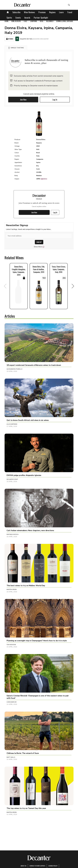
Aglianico (44, 179)
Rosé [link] (42, 21)
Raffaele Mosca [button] (12, 534)
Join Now (23, 100)
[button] (16, 48)
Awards (27, 18)
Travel (70, 12)
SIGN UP (39, 242)
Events (18, 18)
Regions (52, 12)
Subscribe (17, 12)
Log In (55, 100)
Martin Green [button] (12, 589)
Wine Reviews (29, 12)
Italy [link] (25, 21)
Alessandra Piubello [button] (14, 369)
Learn (61, 12)
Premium (42, 12)
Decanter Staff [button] (12, 479)
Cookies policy (53, 866)
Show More (39, 247)
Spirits (9, 18)
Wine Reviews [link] (16, 21)
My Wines (9, 39)
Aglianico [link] (50, 21)
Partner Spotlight (41, 18)
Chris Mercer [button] (12, 702)
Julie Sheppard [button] (12, 424)
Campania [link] (34, 21)
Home (7, 21)
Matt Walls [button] (11, 757)
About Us (23, 866)
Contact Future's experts (37, 866)
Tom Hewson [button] (11, 645)
